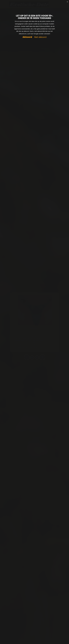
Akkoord (27, 37)
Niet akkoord (40, 37)
